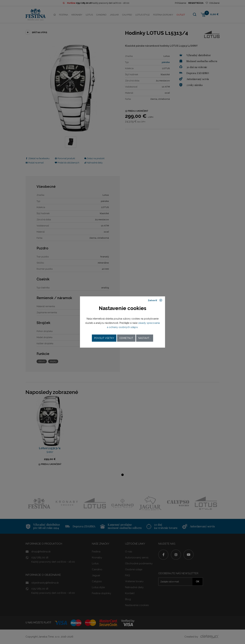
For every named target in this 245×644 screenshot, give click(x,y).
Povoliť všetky (104, 338)
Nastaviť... (145, 338)
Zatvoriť (155, 300)
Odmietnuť (126, 338)
